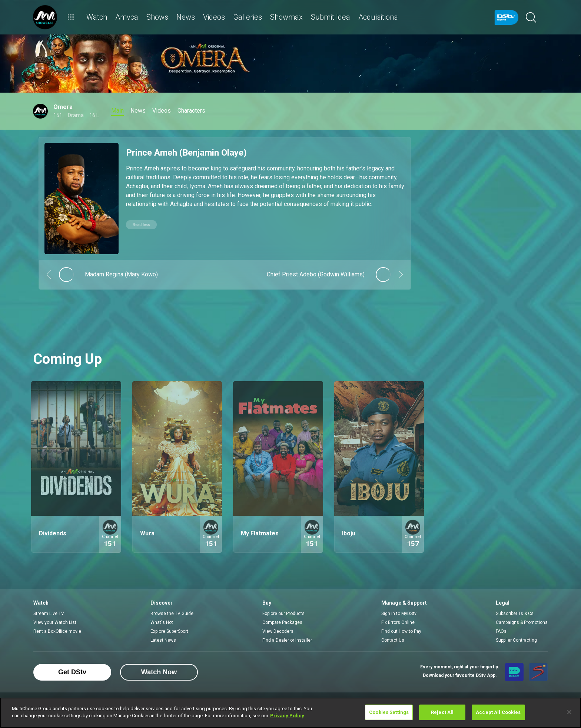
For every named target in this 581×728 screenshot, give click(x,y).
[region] (290, 713)
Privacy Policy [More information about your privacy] (287, 716)
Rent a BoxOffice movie (57, 631)
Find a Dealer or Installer (287, 640)
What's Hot (162, 622)
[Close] (569, 712)
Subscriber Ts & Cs (515, 614)
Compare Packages (282, 622)
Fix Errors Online (398, 622)
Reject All (442, 712)
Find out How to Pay (401, 631)
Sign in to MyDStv (399, 614)
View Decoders (278, 631)
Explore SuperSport (169, 631)
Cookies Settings (389, 712)
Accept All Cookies (498, 712)
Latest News (163, 640)
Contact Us (393, 640)
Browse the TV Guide (172, 614)
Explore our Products (283, 614)
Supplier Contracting (516, 640)
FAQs (501, 631)
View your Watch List (55, 622)
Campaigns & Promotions (522, 622)
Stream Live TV (49, 614)
